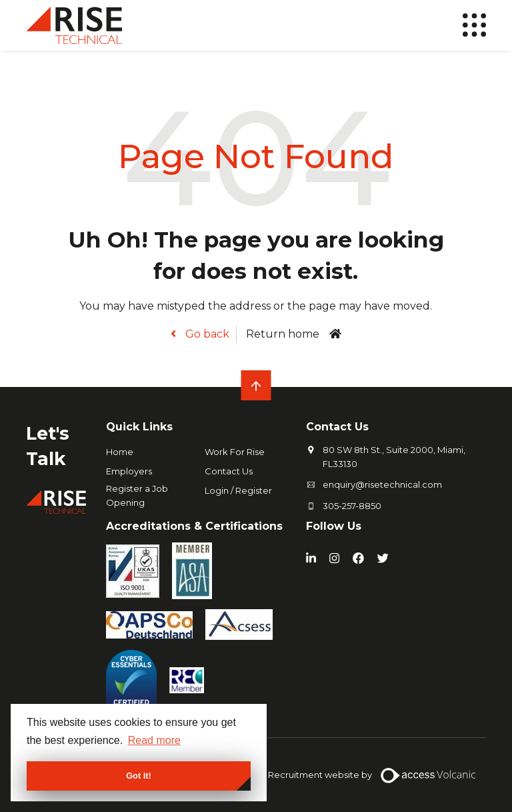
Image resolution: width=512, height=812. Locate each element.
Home (120, 452)
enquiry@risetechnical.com (382, 484)
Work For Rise (235, 452)
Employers (129, 471)
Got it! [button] (139, 776)
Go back (206, 334)
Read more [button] (154, 740)
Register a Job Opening (137, 495)
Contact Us (229, 471)
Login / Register (238, 490)
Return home (283, 334)
